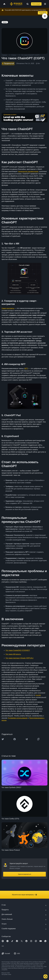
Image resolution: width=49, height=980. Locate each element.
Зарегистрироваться (24, 874)
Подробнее (43, 13)
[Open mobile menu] (45, 4)
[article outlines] (45, 16)
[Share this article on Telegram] (27, 739)
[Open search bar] (27, 4)
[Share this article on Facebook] (15, 739)
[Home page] (16, 4)
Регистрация (36, 4)
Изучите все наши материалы (24, 895)
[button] (45, 4)
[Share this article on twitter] (3, 739)
